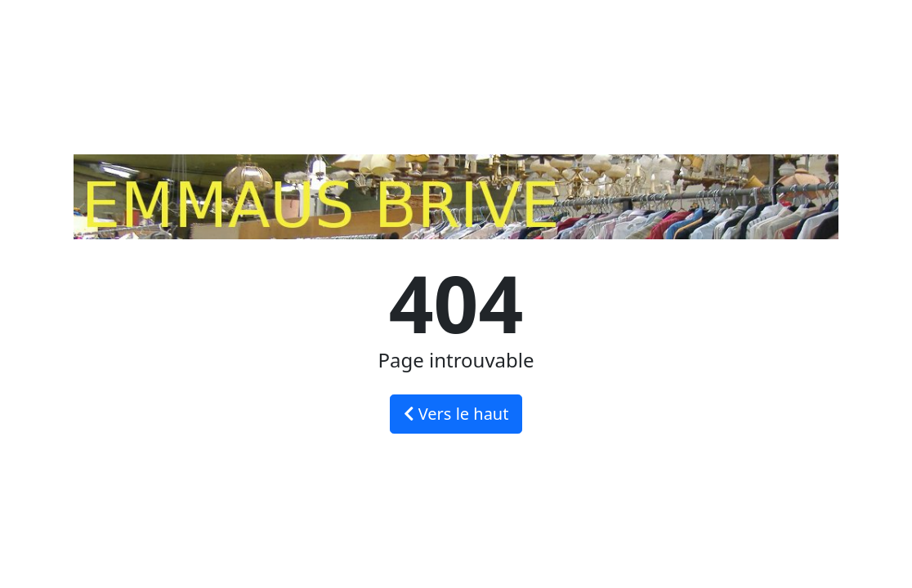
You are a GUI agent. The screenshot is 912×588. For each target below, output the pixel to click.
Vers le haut (456, 414)
